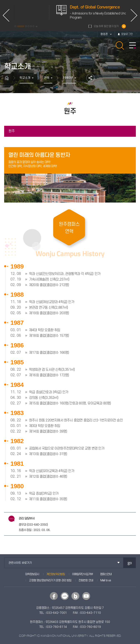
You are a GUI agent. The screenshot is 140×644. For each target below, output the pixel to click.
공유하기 (90, 78)
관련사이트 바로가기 (20, 563)
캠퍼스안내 (106, 574)
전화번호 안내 (86, 580)
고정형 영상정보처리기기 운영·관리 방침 (50, 580)
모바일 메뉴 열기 (133, 46)
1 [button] (15, 26)
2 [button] (21, 26)
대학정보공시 (32, 574)
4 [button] (28, 26)
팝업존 (104, 34)
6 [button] (33, 26)
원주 (12, 131)
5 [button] (31, 26)
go (130, 563)
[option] (57, 12)
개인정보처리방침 (56, 574)
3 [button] (26, 26)
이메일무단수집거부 (83, 574)
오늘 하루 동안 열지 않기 (106, 26)
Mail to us (106, 580)
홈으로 (9, 78)
